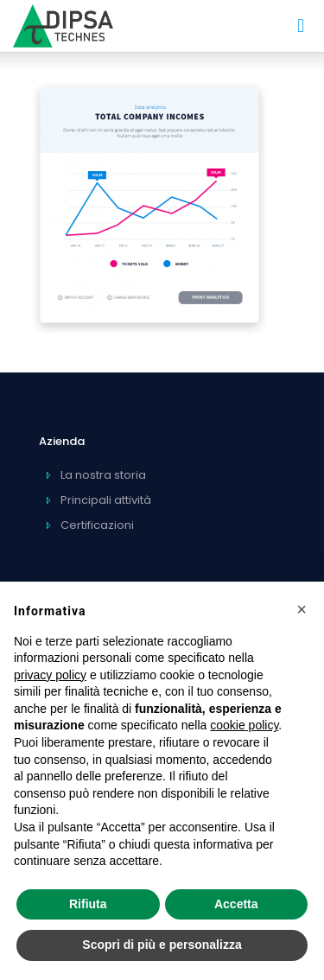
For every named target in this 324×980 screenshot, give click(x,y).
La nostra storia (103, 475)
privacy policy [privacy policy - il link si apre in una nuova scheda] (50, 675)
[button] (302, 609)
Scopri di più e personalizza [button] (162, 945)
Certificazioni (97, 525)
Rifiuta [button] (88, 904)
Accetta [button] (236, 904)
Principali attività (106, 500)
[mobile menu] (301, 26)
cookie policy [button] (244, 725)
